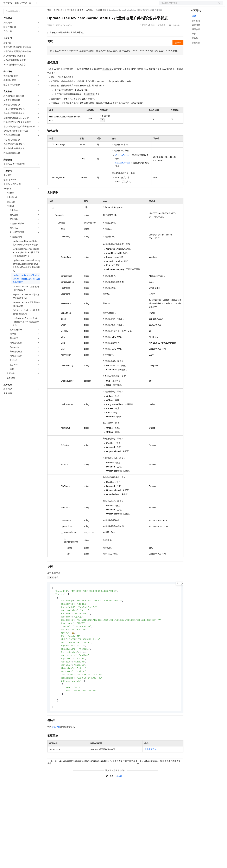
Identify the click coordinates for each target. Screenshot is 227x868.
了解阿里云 (96, 5)
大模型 (30, 5)
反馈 (119, 791)
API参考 (80, 19)
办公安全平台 (21, 12)
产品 (38, 5)
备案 (194, 5)
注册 (208, 5)
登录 (219, 5)
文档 (188, 5)
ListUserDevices (123, 172)
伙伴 (79, 5)
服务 (86, 5)
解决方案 (47, 5)
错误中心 (56, 742)
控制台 (201, 5)
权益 (56, 5)
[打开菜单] (5, 5)
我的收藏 (176, 35)
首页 (49, 19)
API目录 (90, 19)
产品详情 (162, 35)
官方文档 (8, 12)
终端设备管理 (101, 19)
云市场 (71, 5)
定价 (63, 5)
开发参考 (71, 19)
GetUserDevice (122, 164)
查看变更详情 (151, 764)
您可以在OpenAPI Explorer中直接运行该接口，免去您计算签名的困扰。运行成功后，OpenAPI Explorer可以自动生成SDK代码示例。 (115, 60)
